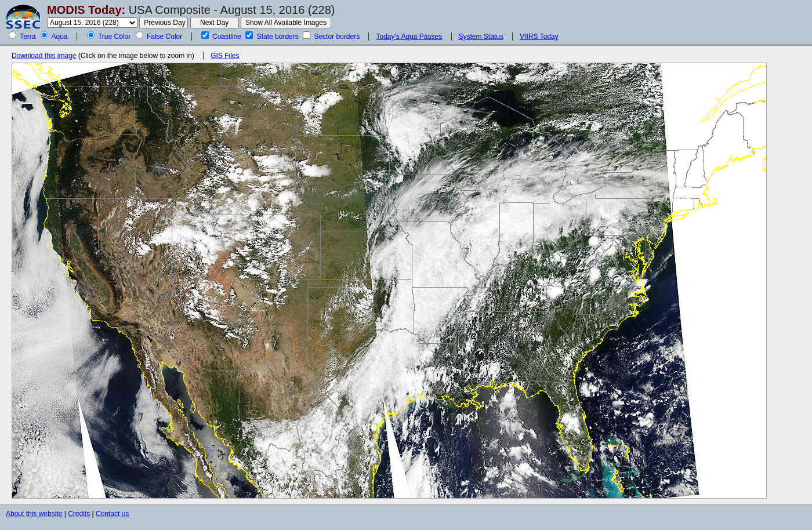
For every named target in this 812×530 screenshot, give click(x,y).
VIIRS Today (539, 37)
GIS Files (225, 56)
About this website (34, 514)
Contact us (112, 514)
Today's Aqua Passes (409, 37)
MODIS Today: (86, 10)
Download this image (44, 56)
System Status (481, 37)
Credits (79, 514)
